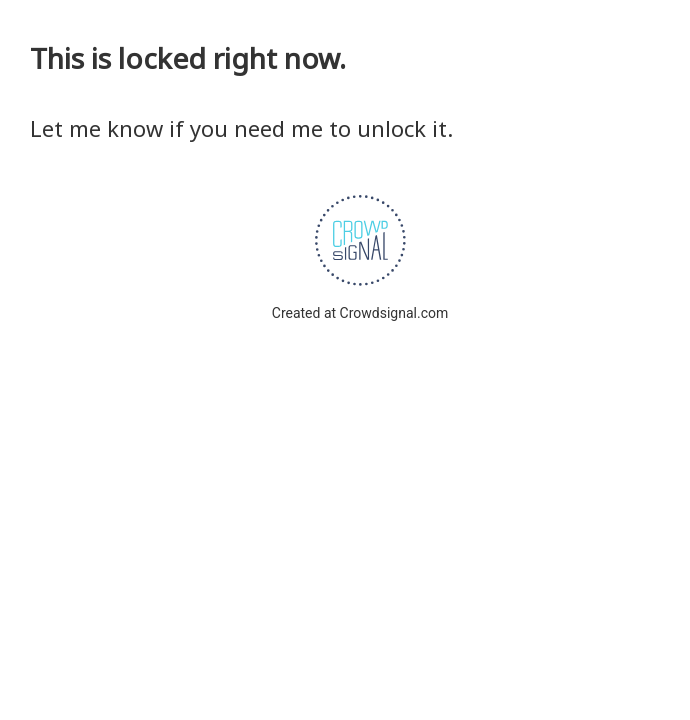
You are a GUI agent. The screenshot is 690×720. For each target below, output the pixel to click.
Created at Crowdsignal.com (360, 313)
